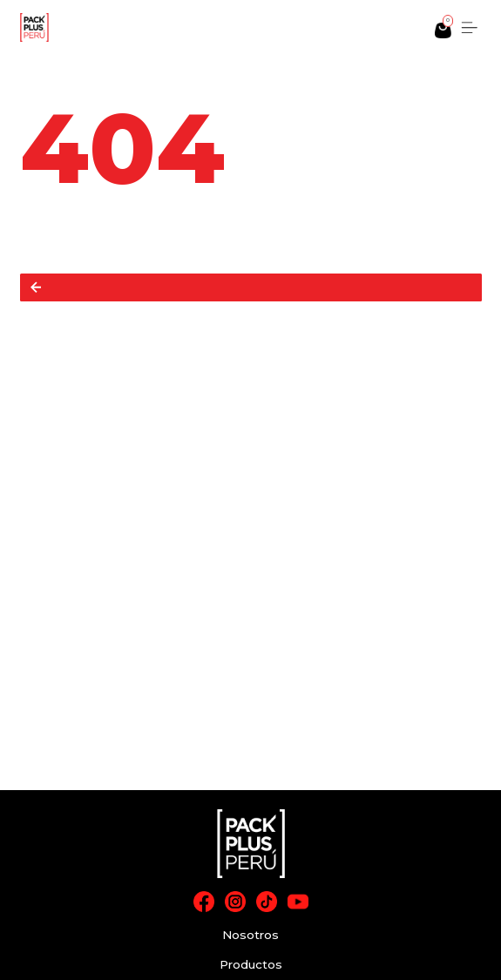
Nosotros (251, 935)
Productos (251, 964)
